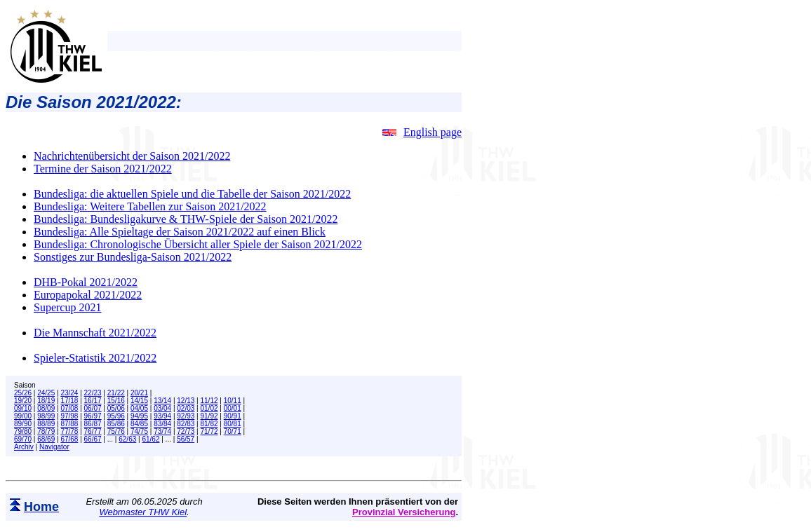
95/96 (116, 416)
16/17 (93, 401)
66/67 (93, 439)
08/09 (46, 408)
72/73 (186, 431)
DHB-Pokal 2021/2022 (86, 282)
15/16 (116, 401)
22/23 (93, 393)
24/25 (46, 393)
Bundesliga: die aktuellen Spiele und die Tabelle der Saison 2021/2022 (192, 194)
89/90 (23, 424)
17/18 (69, 401)
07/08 (69, 408)
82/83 (186, 424)
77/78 (69, 431)
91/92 (209, 416)
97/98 (69, 416)
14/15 (139, 401)
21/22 (116, 393)
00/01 (233, 408)
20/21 (139, 393)
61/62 (150, 439)
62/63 (127, 439)
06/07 (93, 408)
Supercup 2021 (67, 307)
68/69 (46, 439)
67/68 (69, 439)
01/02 (209, 408)
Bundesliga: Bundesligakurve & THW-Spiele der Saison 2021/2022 (186, 219)
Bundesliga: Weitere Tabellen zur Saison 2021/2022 (150, 206)
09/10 (23, 408)
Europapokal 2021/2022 (88, 295)
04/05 (139, 408)
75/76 (116, 431)
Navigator (54, 447)
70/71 (233, 431)
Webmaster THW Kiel (143, 512)
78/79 (46, 431)
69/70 (23, 439)
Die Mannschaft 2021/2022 (95, 333)
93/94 (162, 416)
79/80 (23, 431)
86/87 (93, 424)
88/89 (46, 424)
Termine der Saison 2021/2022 (103, 169)
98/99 (46, 416)
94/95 (139, 416)
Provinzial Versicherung (404, 512)
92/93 (186, 416)
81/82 (209, 424)
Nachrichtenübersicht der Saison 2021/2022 (132, 156)
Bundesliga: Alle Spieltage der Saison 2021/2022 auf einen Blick (180, 232)
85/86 (116, 424)
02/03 (186, 408)
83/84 (162, 424)
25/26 (23, 393)
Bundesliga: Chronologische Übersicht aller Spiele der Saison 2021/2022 (198, 244)
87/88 (69, 424)
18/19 (46, 401)
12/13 (186, 401)
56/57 (186, 439)
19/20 (23, 401)
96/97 (93, 416)
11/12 (209, 401)
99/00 (23, 416)
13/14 (162, 401)
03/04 (162, 408)
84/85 (139, 424)
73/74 (162, 431)
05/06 (116, 408)
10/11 (233, 401)
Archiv (24, 447)
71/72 (209, 431)
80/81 (233, 424)
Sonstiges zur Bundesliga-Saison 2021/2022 (133, 257)
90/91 (233, 416)
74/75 (139, 431)
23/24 (69, 393)
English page (422, 132)
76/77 (93, 431)
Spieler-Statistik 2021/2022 (95, 358)
